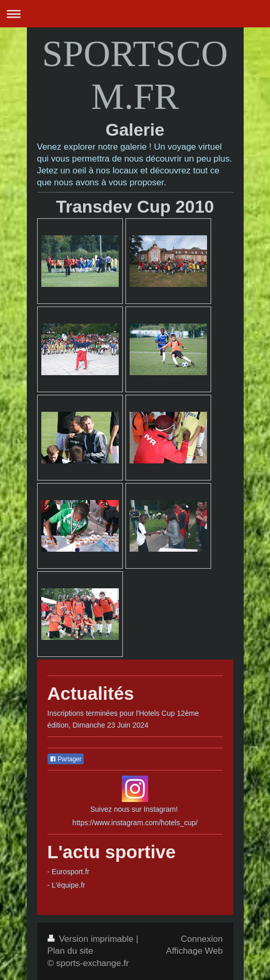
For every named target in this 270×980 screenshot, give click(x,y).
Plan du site (70, 951)
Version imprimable (92, 939)
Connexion (202, 939)
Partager (66, 759)
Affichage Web (195, 951)
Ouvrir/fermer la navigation (135, 14)
